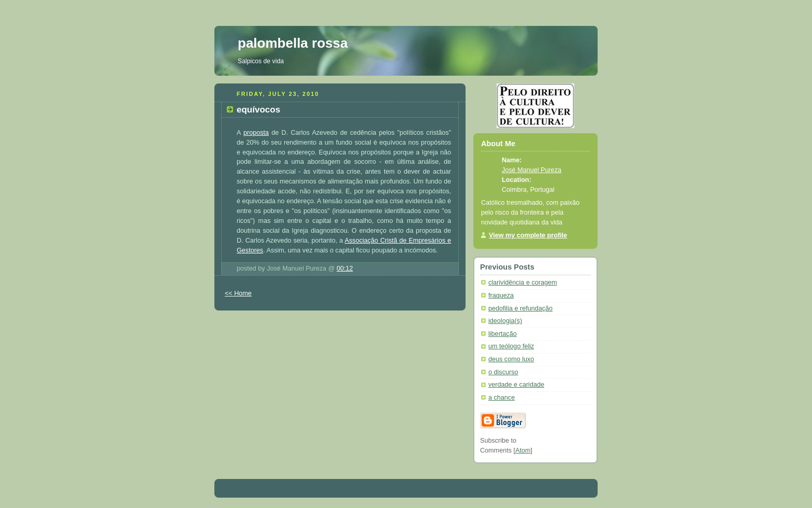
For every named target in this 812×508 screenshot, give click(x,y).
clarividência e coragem (523, 283)
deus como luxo (511, 359)
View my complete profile (528, 235)
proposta (256, 133)
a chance (502, 398)
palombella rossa (293, 43)
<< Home (238, 293)
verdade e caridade (516, 385)
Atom (523, 450)
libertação (503, 334)
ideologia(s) (505, 321)
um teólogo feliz (511, 346)
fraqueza (501, 295)
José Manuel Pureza (532, 170)
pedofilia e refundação (520, 308)
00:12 (345, 269)
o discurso (503, 372)
